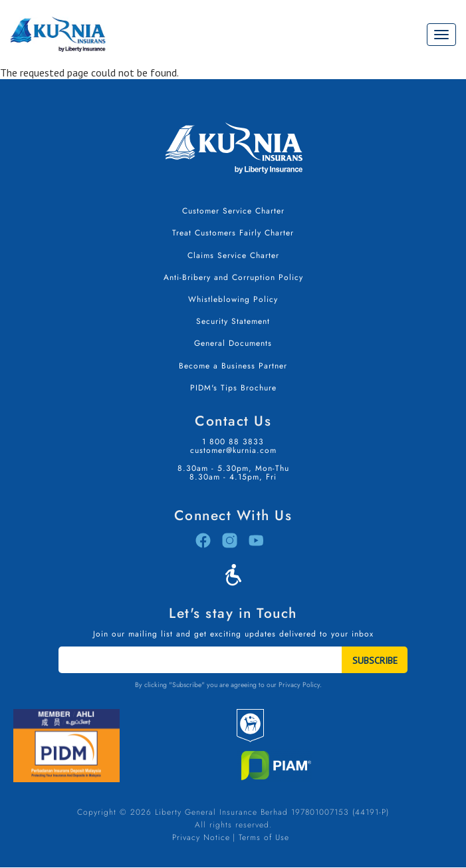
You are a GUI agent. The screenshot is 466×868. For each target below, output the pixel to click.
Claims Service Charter (233, 255)
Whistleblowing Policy (233, 299)
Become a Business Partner (233, 366)
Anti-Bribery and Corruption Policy (233, 277)
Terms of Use (264, 837)
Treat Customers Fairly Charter (233, 233)
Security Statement (233, 321)
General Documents (233, 343)
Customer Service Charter (233, 211)
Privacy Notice (201, 837)
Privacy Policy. (300, 685)
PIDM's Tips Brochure (233, 388)
